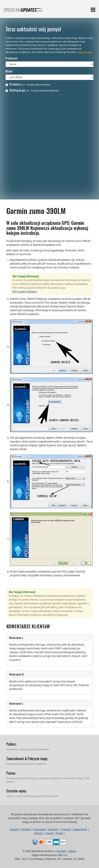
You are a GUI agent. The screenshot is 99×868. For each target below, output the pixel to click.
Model (9, 71)
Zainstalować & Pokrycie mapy (27, 758)
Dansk (50, 833)
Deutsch (53, 829)
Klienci (73, 851)
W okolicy (28, 84)
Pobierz (11, 744)
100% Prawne (85, 52)
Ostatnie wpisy (16, 791)
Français (66, 829)
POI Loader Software (25, 291)
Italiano (39, 833)
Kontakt (61, 851)
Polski (59, 833)
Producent (12, 58)
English (26, 829)
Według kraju (32, 90)
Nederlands (80, 829)
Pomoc (11, 773)
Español (15, 829)
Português (39, 829)
